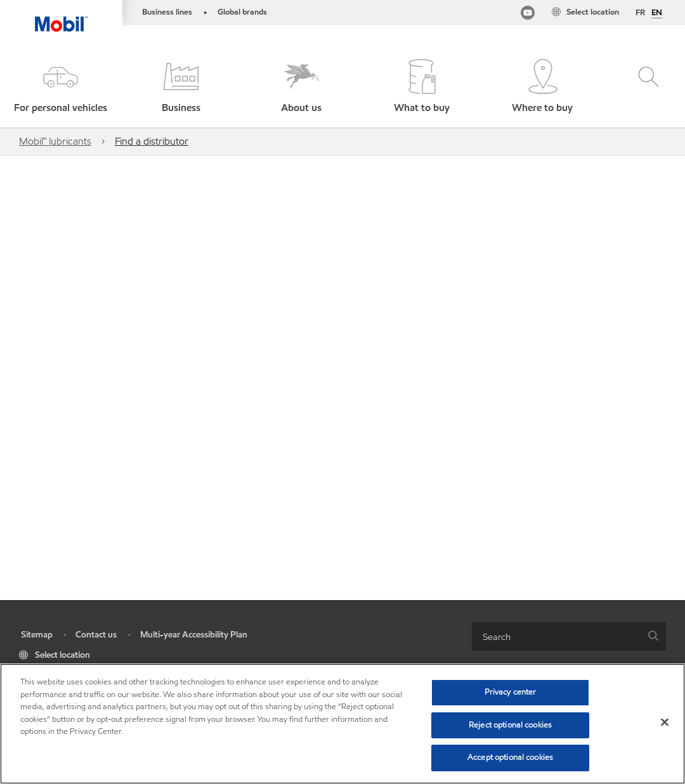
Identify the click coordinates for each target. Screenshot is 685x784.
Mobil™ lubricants (55, 141)
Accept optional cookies (510, 757)
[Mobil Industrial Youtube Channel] (528, 15)
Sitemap (37, 635)
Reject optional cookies (510, 725)
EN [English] (657, 13)
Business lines (167, 12)
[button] (60, 87)
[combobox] (569, 637)
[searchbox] (556, 637)
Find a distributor (152, 141)
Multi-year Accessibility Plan (194, 635)
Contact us (96, 635)
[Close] (665, 722)
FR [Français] (640, 13)
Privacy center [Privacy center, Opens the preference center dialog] (511, 692)
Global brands (242, 12)
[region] (342, 724)
